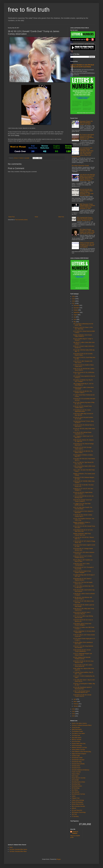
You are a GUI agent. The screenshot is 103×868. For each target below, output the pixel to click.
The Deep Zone (76, 735)
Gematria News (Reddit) (78, 764)
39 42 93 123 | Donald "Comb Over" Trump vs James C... (83, 501)
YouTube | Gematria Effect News (18, 851)
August (76, 315)
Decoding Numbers (77, 786)
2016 (74, 709)
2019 (74, 299)
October (76, 310)
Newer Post (11, 217)
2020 (74, 296)
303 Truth (74, 814)
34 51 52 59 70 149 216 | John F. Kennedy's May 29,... (82, 613)
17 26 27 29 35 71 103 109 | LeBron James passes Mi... (83, 666)
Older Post (61, 217)
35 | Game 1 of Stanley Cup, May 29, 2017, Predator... (83, 381)
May (75, 322)
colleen (74, 796)
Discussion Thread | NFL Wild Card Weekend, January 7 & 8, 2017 (86, 123)
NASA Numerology (77, 746)
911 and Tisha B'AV (77, 810)
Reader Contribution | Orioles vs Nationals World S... (82, 523)
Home (36, 217)
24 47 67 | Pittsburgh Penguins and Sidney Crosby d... (83, 654)
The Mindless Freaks (77, 731)
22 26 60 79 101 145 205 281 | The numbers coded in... (83, 392)
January (76, 706)
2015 (74, 711)
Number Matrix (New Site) (79, 744)
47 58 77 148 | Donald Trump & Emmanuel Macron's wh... (82, 692)
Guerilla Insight (76, 756)
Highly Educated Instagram (79, 754)
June (75, 319)
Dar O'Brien (75, 790)
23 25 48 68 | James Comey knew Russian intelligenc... (82, 624)
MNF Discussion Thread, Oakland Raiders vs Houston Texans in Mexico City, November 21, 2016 (88, 206)
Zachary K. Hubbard (75, 833)
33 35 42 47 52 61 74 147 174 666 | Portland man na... (83, 557)
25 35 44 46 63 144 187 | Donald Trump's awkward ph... (82, 651)
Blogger (59, 859)
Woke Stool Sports (77, 729)
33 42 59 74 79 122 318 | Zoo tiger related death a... (82, 448)
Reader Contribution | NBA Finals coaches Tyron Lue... (82, 534)
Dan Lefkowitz (76, 792)
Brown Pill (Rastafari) (77, 802)
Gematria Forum (76, 768)
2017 (74, 303)
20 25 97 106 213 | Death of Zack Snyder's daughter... (82, 572)
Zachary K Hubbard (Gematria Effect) (82, 725)
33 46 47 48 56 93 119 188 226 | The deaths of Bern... (83, 452)
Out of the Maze (76, 741)
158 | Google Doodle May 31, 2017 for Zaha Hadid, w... (83, 384)
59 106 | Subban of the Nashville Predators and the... (82, 658)
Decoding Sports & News (78, 782)
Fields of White (76, 774)
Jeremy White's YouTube (78, 750)
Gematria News (76, 766)
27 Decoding (75, 816)
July (75, 317)
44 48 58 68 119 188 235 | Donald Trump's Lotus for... (82, 696)
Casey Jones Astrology (78, 800)
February (76, 704)
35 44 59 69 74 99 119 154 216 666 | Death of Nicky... (83, 354)
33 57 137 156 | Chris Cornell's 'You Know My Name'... (83, 508)
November (77, 308)
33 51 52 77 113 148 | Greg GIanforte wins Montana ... (83, 647)
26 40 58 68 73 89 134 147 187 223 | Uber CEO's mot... (83, 531)
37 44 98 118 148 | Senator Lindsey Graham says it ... (83, 516)
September (77, 312)
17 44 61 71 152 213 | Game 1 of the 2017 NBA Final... (83, 328)
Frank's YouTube (76, 772)
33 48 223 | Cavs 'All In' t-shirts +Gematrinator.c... (81, 564)
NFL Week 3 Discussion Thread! (80, 166)
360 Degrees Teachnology (79, 812)
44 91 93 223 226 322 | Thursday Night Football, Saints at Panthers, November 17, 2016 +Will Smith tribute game (87, 192)
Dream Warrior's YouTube (79, 778)
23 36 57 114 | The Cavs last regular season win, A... (83, 583)
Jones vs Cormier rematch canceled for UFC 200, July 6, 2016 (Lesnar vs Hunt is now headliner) (87, 245)
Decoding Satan (76, 784)
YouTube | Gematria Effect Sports (18, 849)
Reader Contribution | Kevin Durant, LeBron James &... (83, 336)
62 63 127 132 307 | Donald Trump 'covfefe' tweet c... (82, 407)
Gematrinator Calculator (78, 760)
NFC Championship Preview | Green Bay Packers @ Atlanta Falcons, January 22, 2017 (85, 219)
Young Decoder (76, 727)
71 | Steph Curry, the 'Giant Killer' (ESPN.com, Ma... (82, 504)
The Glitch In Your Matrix (78, 733)
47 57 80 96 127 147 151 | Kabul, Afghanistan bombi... (82, 411)
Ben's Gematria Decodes (78, 806)
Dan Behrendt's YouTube (78, 794)
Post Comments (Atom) (21, 220)
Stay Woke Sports (77, 738)
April (75, 699)
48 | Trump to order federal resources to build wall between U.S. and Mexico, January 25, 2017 (87, 137)
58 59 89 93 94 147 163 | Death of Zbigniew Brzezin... (82, 579)
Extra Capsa (75, 776)
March (75, 702)
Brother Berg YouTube (78, 804)
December (77, 305)
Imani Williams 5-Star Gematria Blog (81, 752)
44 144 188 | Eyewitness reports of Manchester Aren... (82, 688)
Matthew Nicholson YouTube (79, 748)
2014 (74, 714)
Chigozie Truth (76, 798)
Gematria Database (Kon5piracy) (80, 770)
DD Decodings (76, 788)
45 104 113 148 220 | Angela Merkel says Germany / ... (83, 493)
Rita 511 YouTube (77, 740)
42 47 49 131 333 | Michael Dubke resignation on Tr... (82, 433)
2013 (74, 716)
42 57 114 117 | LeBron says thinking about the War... (83, 617)
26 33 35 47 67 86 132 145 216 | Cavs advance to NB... (83, 662)
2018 (74, 301)
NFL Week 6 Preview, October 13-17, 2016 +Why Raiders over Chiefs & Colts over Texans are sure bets (87, 232)
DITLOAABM (75, 780)
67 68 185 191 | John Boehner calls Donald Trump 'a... (83, 598)
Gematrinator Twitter (77, 758)
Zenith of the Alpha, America (79, 723)
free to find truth (29, 10)
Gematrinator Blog (77, 762)
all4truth (74, 808)
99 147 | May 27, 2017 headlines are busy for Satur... (83, 561)
